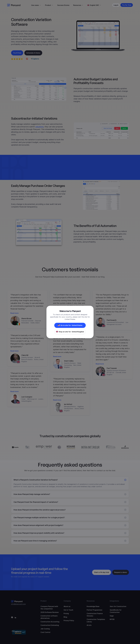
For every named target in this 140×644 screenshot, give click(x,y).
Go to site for (70, 325)
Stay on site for (70, 332)
